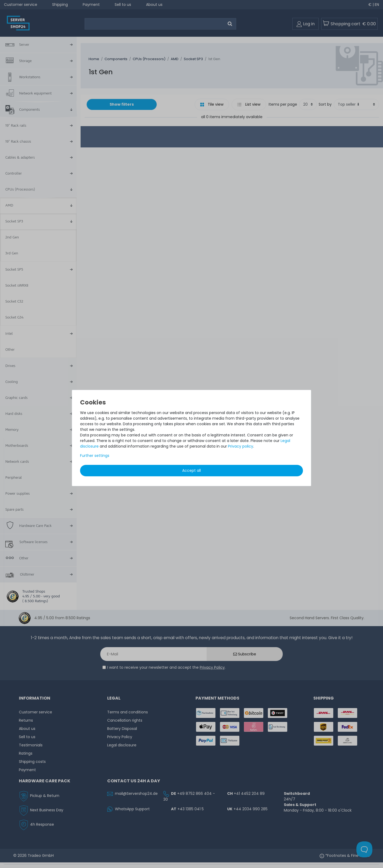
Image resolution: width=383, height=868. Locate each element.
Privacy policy (241, 446)
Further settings (95, 456)
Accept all (191, 470)
